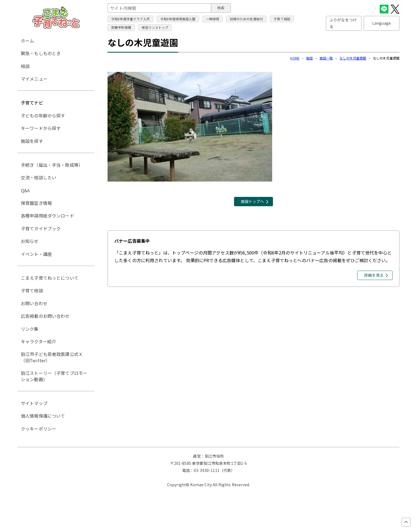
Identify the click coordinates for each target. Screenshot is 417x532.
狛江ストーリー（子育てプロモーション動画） (54, 376)
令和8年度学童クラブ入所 (130, 19)
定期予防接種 (121, 27)
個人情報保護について (43, 416)
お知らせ (30, 241)
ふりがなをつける (343, 23)
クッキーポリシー (39, 429)
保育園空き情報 (36, 203)
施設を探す (32, 141)
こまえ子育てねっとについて (50, 278)
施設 (309, 58)
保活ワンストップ (155, 27)
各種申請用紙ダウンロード (47, 216)
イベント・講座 (36, 254)
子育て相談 (282, 19)
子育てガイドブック (41, 228)
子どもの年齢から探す (43, 115)
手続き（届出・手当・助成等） (52, 165)
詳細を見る (374, 275)
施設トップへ (253, 201)
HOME (295, 58)
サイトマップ (34, 403)
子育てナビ (32, 103)
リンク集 (30, 329)
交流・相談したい (39, 177)
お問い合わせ (34, 303)
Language (382, 23)
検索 (221, 8)
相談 (25, 66)
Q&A (25, 190)
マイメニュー (34, 79)
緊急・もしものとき (41, 53)
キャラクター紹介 (38, 341)
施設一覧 (326, 58)
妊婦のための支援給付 (247, 19)
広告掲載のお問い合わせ (45, 316)
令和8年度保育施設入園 (178, 19)
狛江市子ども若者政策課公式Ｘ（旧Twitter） (52, 357)
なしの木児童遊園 (353, 58)
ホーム (27, 41)
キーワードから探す (41, 128)
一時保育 (213, 19)
